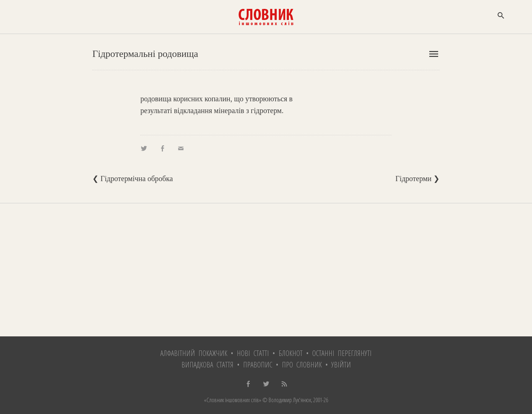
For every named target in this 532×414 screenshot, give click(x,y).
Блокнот (291, 353)
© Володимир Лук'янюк (286, 400)
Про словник (302, 365)
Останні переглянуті (342, 353)
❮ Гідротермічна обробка (133, 179)
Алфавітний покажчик (194, 353)
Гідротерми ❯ (417, 179)
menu (434, 54)
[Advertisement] (266, 270)
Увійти (341, 365)
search (501, 16)
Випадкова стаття (207, 365)
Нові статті (253, 353)
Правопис (258, 365)
